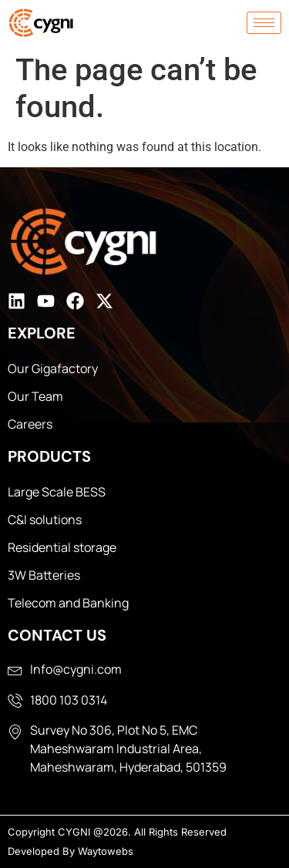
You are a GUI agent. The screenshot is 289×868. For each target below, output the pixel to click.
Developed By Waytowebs (71, 851)
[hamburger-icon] (264, 23)
